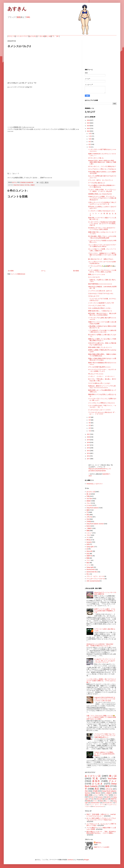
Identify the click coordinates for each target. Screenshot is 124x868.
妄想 (88, 544)
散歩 (88, 563)
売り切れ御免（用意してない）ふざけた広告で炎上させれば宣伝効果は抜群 (102, 237)
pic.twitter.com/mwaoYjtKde (97, 471)
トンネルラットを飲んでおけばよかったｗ (101, 211)
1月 (90, 431)
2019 (89, 440)
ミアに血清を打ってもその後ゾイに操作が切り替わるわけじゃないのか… (102, 331)
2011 (89, 459)
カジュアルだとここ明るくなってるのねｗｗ (102, 169)
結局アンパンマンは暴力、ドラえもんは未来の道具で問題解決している (105, 611)
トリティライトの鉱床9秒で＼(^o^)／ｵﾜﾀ (101, 303)
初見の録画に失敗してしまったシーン (100, 347)
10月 (90, 139)
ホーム (43, 271)
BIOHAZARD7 (91, 569)
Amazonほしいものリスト (95, 484)
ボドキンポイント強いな (96, 158)
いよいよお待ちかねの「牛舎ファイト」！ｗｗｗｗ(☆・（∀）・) (102, 406)
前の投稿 (76, 271)
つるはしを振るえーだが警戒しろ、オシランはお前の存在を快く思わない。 (105, 754)
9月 (90, 142)
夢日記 (89, 540)
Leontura (70, 860)
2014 (89, 453)
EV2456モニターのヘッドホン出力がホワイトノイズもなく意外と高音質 (102, 229)
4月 (90, 423)
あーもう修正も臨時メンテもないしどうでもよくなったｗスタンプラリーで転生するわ (101, 819)
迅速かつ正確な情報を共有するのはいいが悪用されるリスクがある (102, 359)
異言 (88, 515)
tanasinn (89, 542)
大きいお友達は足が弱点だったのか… (100, 308)
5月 (90, 420)
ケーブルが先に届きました (97, 183)
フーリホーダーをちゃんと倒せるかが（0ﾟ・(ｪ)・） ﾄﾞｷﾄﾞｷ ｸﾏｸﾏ (102, 413)
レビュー (89, 533)
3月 (90, 425)
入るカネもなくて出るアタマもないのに (101, 293)
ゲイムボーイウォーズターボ (96, 579)
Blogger (86, 860)
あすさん (99, 843)
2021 (89, 434)
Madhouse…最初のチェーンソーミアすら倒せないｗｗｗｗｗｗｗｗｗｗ (102, 387)
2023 (89, 128)
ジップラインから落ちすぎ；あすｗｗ (100, 291)
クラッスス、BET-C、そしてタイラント (101, 180)
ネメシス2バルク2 (94, 277)
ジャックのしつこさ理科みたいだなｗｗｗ (101, 403)
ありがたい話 (91, 492)
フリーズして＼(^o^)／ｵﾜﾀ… (97, 306)
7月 (90, 147)
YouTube (27, 185)
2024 (89, 126)
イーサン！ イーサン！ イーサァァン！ (101, 376)
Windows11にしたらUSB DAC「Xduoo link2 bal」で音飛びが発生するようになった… (100, 645)
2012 (89, 456)
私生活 (89, 526)
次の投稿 (11, 271)
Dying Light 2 (90, 547)
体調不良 (89, 556)
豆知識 (89, 521)
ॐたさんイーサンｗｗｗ (96, 374)
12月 (90, 134)
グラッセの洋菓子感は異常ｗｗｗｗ (99, 367)
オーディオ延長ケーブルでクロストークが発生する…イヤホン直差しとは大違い (102, 271)
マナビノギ (11, 36)
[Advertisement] (43, 254)
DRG (28, 17)
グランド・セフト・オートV (95, 576)
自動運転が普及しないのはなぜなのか (100, 194)
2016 (89, 448)
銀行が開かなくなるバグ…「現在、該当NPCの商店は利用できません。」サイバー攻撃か (101, 832)
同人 (88, 574)
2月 (90, 428)
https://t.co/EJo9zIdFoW (96, 469)
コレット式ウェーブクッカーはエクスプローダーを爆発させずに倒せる (102, 246)
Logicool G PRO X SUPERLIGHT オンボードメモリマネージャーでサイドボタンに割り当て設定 (105, 699)
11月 (90, 136)
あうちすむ (33, 36)
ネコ (88, 537)
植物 (88, 531)
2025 (89, 123)
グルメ (89, 503)
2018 (89, 442)
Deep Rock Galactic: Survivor (95, 524)
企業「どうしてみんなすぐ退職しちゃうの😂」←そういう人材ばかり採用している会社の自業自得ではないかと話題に (101, 717)
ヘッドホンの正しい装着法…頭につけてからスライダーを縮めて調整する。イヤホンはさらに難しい (101, 681)
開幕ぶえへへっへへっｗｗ (97, 274)
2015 (89, 451)
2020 (89, 437)
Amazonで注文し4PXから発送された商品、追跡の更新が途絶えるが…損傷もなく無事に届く (102, 162)
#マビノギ (107, 469)
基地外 (89, 501)
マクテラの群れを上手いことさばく (99, 383)
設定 (88, 553)
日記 (88, 519)
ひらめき (89, 505)
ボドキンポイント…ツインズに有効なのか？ (102, 166)
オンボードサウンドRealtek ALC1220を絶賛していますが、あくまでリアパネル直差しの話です (102, 224)
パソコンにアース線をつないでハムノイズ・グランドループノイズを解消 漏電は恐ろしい (105, 736)
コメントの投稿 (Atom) (18, 274)
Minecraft (89, 551)
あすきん (17, 9)
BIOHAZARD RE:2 (92, 572)
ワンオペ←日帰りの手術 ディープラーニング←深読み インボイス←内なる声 (102, 190)
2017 (89, 445)
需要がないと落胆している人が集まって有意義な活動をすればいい (102, 340)
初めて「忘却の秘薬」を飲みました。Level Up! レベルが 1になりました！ (101, 815)
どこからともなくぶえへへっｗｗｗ (99, 410)
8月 (90, 144)
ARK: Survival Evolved (93, 581)
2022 (89, 131)
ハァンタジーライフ (22, 36)
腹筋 (19, 17)
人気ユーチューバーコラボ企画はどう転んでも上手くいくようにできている (102, 203)
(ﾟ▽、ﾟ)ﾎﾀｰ (55, 36)
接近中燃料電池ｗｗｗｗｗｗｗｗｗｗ (100, 284)
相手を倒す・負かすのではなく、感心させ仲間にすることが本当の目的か (102, 314)
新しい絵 (48, 36)
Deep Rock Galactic (19, 185)
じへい (89, 565)
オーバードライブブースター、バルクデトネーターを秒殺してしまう (102, 370)
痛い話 (89, 494)
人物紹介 (32, 185)
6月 (90, 417)
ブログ (89, 535)
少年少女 (89, 517)
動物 (88, 558)
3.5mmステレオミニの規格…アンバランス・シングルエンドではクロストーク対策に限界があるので (102, 198)
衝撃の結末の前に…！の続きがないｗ (100, 311)
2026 (89, 120)
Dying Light (90, 567)
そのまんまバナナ (94, 296)
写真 (88, 496)
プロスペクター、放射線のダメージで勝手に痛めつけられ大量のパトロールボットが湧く (102, 255)
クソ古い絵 (41, 36)
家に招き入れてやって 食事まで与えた (101, 259)
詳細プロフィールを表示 (102, 847)
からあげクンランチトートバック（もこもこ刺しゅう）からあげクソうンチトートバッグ (105, 661)
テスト (89, 560)
